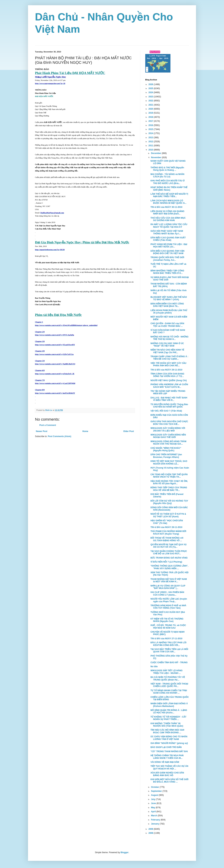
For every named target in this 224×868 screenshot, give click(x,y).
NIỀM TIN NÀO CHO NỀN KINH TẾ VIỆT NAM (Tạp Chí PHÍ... (167, 351)
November (156, 157)
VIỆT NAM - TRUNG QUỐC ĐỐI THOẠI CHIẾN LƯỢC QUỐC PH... (169, 685)
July (153, 799)
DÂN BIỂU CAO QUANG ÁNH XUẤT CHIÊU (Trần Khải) (168, 239)
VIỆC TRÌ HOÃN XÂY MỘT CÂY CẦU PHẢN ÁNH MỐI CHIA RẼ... (168, 364)
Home (85, 431)
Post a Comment (48, 425)
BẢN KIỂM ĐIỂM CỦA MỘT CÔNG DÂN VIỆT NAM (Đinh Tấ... (167, 305)
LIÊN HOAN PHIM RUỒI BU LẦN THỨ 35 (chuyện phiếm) (169, 312)
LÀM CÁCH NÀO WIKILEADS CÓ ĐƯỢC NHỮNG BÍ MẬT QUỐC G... (168, 202)
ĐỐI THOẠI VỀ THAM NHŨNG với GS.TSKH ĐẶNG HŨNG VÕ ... (167, 539)
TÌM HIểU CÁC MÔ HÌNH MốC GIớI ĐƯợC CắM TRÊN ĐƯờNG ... (167, 731)
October (155, 787)
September (157, 791)
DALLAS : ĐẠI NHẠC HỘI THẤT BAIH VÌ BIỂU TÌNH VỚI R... (169, 399)
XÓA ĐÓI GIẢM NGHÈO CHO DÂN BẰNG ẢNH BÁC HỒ (167, 774)
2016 (151, 125)
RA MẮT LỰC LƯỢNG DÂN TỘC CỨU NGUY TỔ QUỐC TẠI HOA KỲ (169, 226)
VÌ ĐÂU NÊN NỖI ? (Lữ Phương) (166, 562)
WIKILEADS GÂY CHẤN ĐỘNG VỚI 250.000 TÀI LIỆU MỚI (168, 429)
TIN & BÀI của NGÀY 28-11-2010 (166, 527)
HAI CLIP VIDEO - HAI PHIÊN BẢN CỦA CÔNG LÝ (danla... (167, 593)
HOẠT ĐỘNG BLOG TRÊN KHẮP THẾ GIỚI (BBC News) (169, 189)
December (156, 153)
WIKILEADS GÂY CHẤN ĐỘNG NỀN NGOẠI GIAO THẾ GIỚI (168, 436)
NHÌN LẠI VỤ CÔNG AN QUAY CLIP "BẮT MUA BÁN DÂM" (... (168, 587)
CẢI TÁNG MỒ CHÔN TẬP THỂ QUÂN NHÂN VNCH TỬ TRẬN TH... (169, 476)
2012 (151, 142)
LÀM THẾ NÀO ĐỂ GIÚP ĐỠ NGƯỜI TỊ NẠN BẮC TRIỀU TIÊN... (169, 195)
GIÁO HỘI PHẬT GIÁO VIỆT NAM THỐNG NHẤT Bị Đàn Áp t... (167, 232)
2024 (151, 92)
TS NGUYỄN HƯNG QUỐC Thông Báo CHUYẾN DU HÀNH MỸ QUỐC (169, 406)
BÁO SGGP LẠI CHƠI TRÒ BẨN (166, 747)
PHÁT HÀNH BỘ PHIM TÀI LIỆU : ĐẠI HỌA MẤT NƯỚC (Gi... (169, 246)
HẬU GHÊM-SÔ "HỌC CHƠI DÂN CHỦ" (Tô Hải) (167, 522)
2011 (151, 146)
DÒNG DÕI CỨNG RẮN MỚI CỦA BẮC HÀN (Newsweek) (169, 509)
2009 (151, 829)
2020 (151, 109)
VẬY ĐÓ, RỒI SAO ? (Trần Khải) (166, 411)
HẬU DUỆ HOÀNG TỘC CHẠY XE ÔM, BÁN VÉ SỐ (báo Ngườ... (169, 482)
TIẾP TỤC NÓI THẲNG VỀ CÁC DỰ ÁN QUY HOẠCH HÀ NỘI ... (169, 767)
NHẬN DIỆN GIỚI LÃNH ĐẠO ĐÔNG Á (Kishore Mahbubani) (169, 705)
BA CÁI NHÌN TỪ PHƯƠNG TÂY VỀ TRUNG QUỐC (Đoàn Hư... (168, 678)
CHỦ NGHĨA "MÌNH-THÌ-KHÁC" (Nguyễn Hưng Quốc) (166, 449)
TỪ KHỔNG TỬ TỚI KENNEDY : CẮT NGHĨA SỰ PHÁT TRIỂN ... (168, 718)
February (156, 820)
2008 (151, 833)
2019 (151, 113)
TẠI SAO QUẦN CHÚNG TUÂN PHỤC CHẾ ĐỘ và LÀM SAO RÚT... (169, 552)
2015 (151, 129)
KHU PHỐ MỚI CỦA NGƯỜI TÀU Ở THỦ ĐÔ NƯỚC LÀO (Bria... (168, 182)
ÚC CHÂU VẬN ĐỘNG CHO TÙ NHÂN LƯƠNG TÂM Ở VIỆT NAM (169, 738)
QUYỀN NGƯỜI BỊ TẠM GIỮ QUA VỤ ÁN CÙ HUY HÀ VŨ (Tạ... (169, 546)
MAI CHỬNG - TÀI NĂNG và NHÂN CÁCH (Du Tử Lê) (167, 175)
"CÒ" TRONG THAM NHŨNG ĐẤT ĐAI (169, 751)
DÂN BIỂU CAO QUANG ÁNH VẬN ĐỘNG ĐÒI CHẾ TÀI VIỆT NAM (167, 252)
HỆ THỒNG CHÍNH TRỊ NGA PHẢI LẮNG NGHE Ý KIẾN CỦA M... (167, 757)
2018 (151, 117)
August (155, 795)
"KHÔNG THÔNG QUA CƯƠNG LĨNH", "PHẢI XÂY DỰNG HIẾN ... (169, 567)
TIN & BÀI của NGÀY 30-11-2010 (166, 207)
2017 (151, 121)
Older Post (129, 431)
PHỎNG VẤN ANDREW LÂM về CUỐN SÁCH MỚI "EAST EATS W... (169, 386)
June (154, 803)
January (155, 824)
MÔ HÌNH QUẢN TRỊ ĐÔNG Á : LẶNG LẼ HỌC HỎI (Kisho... (169, 711)
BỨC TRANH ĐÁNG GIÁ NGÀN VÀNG (169, 558)
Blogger (125, 852)
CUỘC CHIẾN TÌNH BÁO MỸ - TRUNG (169, 662)
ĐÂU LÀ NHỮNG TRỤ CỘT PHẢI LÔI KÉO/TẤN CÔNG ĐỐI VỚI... (168, 644)
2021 (151, 105)
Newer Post (42, 431)
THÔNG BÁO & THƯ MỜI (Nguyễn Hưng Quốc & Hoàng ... (167, 169)
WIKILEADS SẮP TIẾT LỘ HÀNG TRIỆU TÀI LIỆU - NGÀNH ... (167, 672)
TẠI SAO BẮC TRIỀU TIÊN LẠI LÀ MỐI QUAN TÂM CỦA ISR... (169, 650)
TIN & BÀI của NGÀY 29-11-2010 (166, 370)
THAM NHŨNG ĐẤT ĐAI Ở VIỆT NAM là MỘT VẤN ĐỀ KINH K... (169, 580)
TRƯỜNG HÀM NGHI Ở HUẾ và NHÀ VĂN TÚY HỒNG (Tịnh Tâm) (168, 607)
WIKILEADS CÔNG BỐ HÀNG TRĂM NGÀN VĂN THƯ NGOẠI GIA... (168, 443)
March (154, 816)
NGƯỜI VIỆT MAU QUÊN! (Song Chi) (169, 380)
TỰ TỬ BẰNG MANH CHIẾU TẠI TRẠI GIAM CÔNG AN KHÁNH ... (169, 692)
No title (154, 667)
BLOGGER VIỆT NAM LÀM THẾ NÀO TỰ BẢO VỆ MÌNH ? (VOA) (169, 298)
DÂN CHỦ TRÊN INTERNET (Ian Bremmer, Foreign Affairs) (166, 456)
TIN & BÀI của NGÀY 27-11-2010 (166, 639)
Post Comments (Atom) (59, 436)
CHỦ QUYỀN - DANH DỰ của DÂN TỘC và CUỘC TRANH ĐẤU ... (167, 325)
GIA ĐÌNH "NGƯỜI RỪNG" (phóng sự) (169, 743)
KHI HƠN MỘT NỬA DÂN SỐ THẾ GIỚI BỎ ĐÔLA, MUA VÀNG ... (169, 781)
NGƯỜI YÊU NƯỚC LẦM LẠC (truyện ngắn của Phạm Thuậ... (169, 600)
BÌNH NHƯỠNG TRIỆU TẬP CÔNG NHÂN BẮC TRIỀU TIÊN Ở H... (167, 272)
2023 (151, 97)
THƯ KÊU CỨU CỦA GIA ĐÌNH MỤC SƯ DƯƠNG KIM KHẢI (168, 219)
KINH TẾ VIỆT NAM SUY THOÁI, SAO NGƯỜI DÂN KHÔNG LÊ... (169, 462)
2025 (151, 88)
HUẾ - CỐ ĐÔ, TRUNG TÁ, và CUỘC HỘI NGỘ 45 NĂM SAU (168, 626)
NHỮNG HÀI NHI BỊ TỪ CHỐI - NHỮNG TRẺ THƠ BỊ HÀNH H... (169, 338)
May (153, 808)
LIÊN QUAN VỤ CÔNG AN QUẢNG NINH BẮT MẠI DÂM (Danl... (167, 213)
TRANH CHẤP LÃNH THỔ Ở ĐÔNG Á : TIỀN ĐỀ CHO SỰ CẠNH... (169, 358)
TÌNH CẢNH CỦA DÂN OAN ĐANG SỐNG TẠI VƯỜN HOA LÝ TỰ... (167, 375)
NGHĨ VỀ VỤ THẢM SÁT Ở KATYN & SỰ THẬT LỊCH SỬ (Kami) (168, 515)
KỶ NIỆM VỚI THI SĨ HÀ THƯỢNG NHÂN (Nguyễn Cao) (167, 620)
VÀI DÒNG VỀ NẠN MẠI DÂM (165, 762)
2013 (151, 138)
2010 (151, 150)
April (154, 812)
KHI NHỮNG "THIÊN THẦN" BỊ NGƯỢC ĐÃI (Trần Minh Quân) (167, 725)
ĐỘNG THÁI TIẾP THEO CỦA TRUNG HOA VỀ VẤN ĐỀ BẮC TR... (169, 489)
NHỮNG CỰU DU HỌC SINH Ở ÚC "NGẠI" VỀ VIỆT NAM (167, 345)
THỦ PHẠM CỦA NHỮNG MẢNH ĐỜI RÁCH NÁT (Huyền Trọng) (168, 532)
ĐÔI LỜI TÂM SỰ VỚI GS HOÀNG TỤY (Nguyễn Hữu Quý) (169, 502)
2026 (151, 84)
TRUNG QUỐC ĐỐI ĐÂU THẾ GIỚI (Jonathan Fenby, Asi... (167, 259)
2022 (151, 101)
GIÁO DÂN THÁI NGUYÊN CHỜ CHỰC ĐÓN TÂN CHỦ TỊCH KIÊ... (169, 423)
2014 (151, 133)
